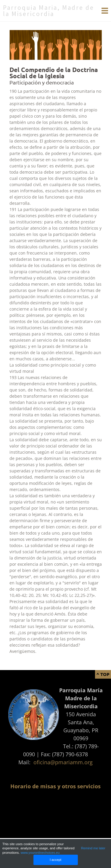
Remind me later (93, 848)
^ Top (103, 674)
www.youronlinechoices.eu (40, 853)
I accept (55, 860)
